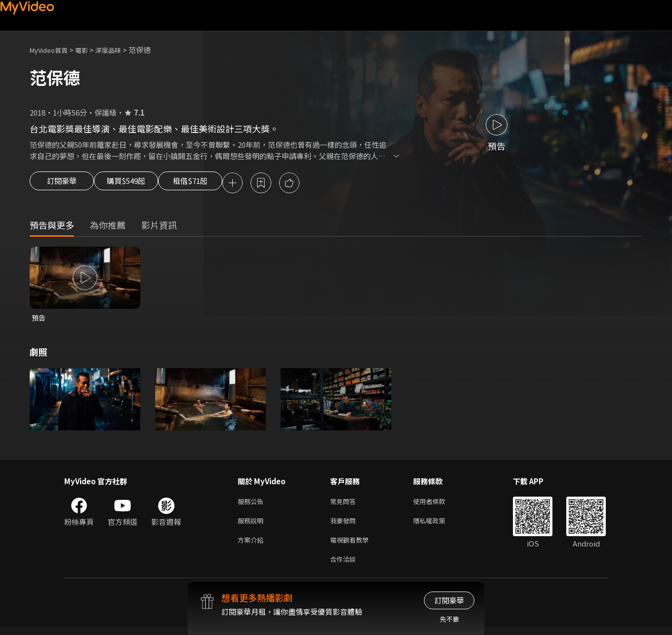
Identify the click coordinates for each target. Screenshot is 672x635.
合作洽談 (345, 567)
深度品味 (119, 50)
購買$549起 (137, 184)
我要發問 (345, 525)
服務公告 (252, 504)
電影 (89, 50)
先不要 (449, 619)
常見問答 (345, 504)
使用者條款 (438, 504)
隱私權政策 (438, 525)
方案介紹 (252, 546)
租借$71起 (214, 184)
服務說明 (252, 525)
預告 (39, 319)
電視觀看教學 (352, 546)
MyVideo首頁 (52, 50)
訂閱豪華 (62, 184)
